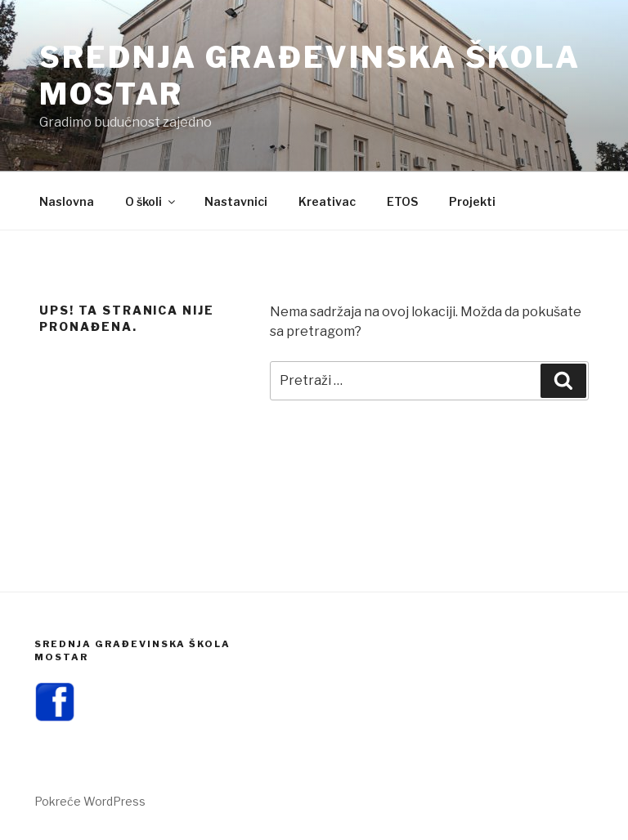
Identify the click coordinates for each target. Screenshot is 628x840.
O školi (151, 201)
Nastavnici (236, 201)
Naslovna (67, 201)
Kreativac (327, 201)
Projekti (472, 201)
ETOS (402, 201)
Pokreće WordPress (90, 801)
